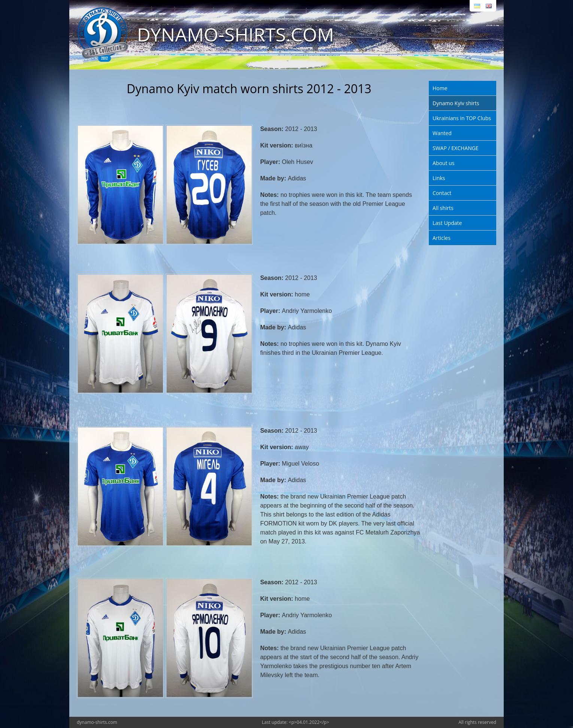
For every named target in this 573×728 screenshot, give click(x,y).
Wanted (442, 133)
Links (439, 178)
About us (443, 163)
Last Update (447, 223)
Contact (442, 193)
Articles (442, 238)
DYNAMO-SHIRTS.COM (236, 34)
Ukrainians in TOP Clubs (462, 118)
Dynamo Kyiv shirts (456, 103)
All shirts (443, 208)
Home (440, 88)
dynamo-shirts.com (97, 722)
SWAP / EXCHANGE (456, 148)
